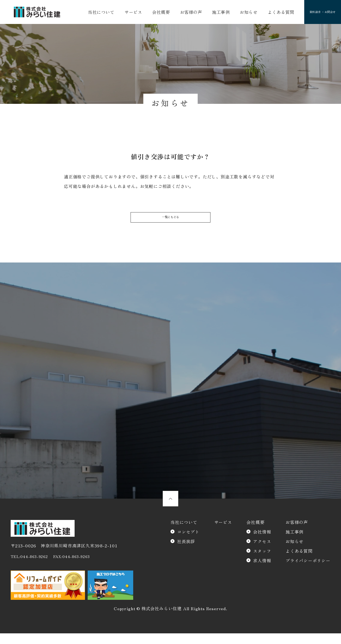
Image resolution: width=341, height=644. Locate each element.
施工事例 (212, 13)
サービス (131, 13)
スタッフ (262, 561)
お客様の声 (185, 13)
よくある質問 (268, 13)
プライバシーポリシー (308, 571)
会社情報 (262, 542)
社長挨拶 (186, 552)
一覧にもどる (171, 221)
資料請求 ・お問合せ (315, 13)
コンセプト (188, 542)
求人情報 (262, 571)
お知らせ (238, 13)
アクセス (262, 552)
